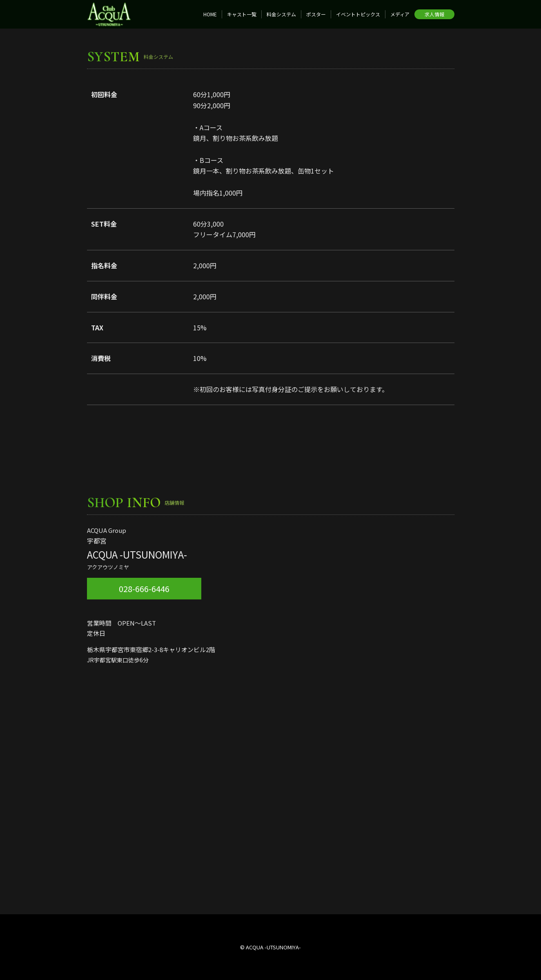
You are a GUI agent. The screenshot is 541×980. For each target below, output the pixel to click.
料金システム (281, 14)
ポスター (316, 14)
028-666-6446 (144, 589)
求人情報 (434, 14)
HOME (210, 14)
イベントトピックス (358, 14)
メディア (400, 14)
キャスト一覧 (242, 14)
